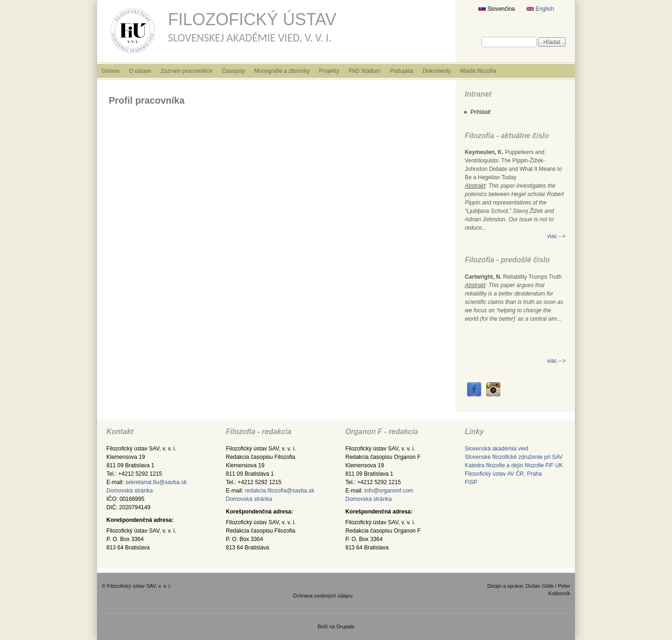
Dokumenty (437, 71)
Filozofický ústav (252, 19)
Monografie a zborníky (282, 71)
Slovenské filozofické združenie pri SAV (514, 457)
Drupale (346, 626)
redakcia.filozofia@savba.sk (280, 491)
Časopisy (233, 71)
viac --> (556, 236)
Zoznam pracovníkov (186, 71)
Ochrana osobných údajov (323, 596)
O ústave (140, 71)
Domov (111, 71)
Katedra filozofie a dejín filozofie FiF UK (514, 465)
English (540, 9)
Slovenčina (497, 9)
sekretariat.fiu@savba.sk (156, 482)
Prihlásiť (481, 112)
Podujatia (402, 71)
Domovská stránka (129, 491)
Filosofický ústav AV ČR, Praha (503, 474)
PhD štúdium (365, 71)
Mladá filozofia (478, 71)
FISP (471, 482)
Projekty (329, 71)
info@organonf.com (389, 491)
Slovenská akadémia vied (497, 449)
